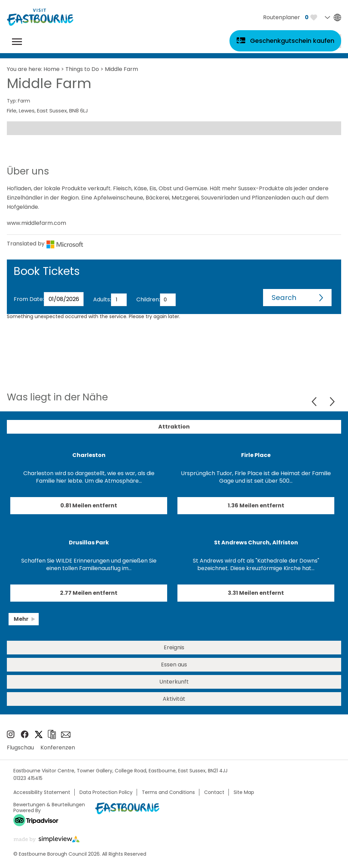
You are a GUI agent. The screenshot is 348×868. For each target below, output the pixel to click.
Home (52, 69)
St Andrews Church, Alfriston (256, 542)
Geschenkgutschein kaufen (292, 41)
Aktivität (174, 699)
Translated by (45, 244)
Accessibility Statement (42, 792)
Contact (214, 792)
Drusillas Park (89, 542)
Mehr (21, 619)
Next (332, 402)
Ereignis (174, 647)
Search (284, 298)
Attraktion (174, 427)
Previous (315, 402)
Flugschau (20, 748)
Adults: (102, 299)
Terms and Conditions (168, 792)
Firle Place (256, 455)
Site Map (244, 792)
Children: (148, 299)
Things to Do (82, 69)
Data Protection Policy (106, 792)
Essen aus (174, 665)
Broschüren (52, 734)
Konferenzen (58, 748)
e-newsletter (66, 735)
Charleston (89, 455)
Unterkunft (174, 682)
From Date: (29, 299)
